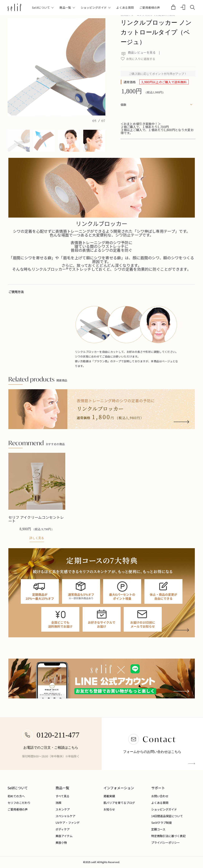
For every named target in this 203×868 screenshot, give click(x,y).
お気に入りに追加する (138, 59)
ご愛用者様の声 (150, 7)
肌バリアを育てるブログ (119, 803)
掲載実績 (109, 796)
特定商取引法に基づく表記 (168, 836)
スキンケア (63, 809)
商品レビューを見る (138, 52)
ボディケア (63, 829)
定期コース (158, 829)
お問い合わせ (160, 796)
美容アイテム (64, 836)
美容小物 (61, 842)
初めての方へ (16, 796)
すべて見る (62, 796)
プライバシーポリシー (166, 842)
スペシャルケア (65, 816)
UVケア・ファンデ (68, 823)
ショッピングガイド (164, 809)
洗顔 (58, 803)
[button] (19, 141)
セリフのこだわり (19, 803)
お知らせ (109, 809)
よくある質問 (125, 7)
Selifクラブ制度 (162, 823)
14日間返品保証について (167, 816)
